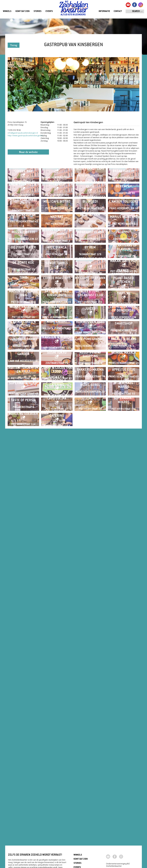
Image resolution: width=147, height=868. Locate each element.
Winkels (7, 11)
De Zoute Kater (23, 375)
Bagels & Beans (124, 606)
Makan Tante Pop (124, 412)
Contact (118, 11)
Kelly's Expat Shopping (90, 645)
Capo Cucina (57, 758)
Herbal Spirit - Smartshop (124, 566)
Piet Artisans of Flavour (124, 375)
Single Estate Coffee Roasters (57, 451)
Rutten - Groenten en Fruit (23, 683)
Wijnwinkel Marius (124, 722)
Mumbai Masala (124, 643)
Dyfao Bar (57, 220)
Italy (90, 758)
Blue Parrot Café (90, 181)
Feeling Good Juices (90, 528)
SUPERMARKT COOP (23, 720)
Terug (14, 45)
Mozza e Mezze (23, 337)
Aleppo (124, 337)
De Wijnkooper (23, 296)
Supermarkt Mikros (124, 760)
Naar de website (28, 152)
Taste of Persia (23, 760)
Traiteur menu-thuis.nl (124, 489)
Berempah (124, 221)
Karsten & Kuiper (57, 604)
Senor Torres (57, 414)
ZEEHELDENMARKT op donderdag (124, 529)
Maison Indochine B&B (23, 491)
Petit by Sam (90, 296)
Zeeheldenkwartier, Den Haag (74, 9)
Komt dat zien (22, 11)
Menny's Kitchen (23, 528)
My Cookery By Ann (90, 452)
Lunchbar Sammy (23, 606)
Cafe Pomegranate (90, 606)
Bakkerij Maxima (90, 683)
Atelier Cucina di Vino (23, 260)
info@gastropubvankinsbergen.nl (23, 133)
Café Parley (57, 179)
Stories (38, 11)
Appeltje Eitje (124, 683)
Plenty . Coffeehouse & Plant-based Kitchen (124, 451)
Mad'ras (57, 298)
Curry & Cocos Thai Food (57, 683)
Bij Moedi (90, 260)
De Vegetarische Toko (23, 450)
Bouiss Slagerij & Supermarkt (57, 337)
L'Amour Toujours (124, 260)
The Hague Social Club (90, 220)
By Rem (90, 375)
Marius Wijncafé (124, 298)
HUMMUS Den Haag (90, 566)
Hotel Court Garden (23, 643)
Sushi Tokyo (57, 643)
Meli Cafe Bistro (57, 260)
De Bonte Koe (23, 414)
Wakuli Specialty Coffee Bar (23, 181)
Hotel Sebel (90, 722)
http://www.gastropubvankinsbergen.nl (25, 135)
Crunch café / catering (57, 797)
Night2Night (57, 566)
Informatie (104, 11)
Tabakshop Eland (90, 337)
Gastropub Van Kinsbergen (57, 491)
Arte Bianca (57, 375)
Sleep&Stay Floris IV (90, 412)
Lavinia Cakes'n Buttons (23, 568)
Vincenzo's (57, 528)
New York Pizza (23, 220)
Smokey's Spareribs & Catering (57, 718)
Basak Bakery (124, 183)
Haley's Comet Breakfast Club (90, 491)
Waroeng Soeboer (23, 797)
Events (49, 11)
